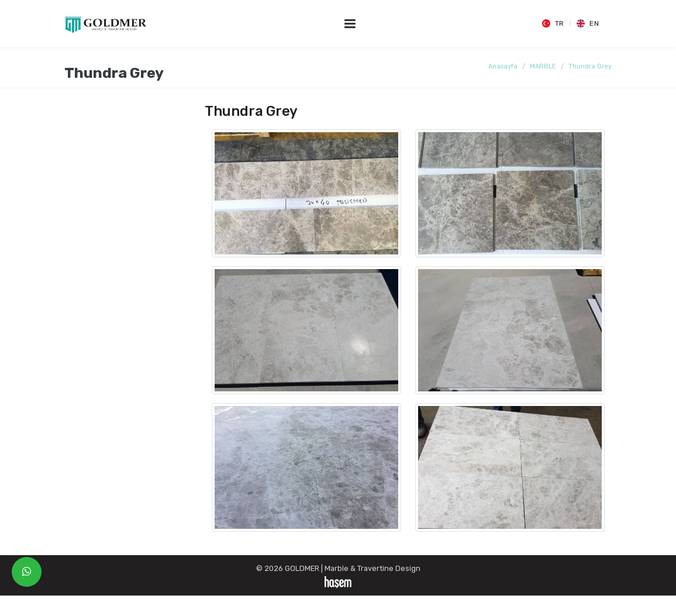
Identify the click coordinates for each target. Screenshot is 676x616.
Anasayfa (503, 66)
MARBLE (543, 66)
